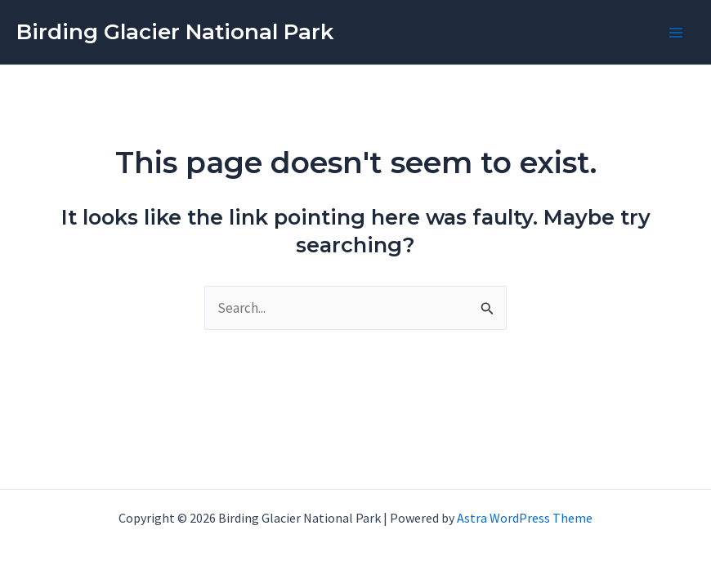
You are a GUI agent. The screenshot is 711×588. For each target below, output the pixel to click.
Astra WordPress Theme (525, 518)
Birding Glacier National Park (175, 32)
